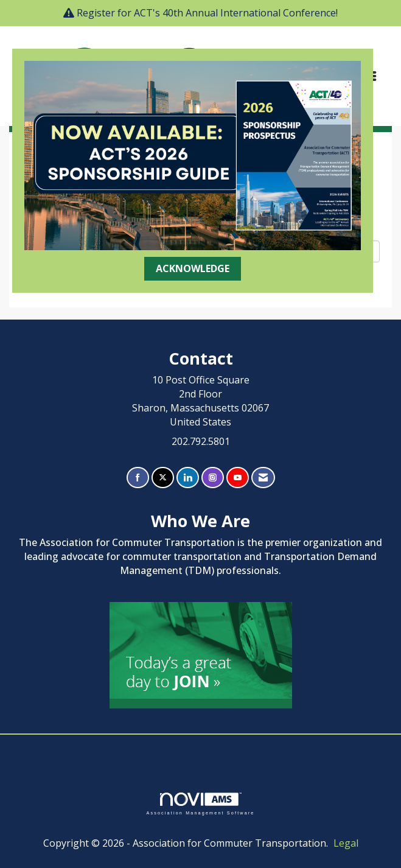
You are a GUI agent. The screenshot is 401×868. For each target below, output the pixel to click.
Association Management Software (200, 804)
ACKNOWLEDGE (193, 268)
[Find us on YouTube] (238, 478)
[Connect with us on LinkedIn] (188, 478)
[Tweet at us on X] (163, 478)
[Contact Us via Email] (263, 478)
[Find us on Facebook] (138, 478)
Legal (346, 843)
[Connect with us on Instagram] (213, 478)
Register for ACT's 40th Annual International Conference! (207, 13)
